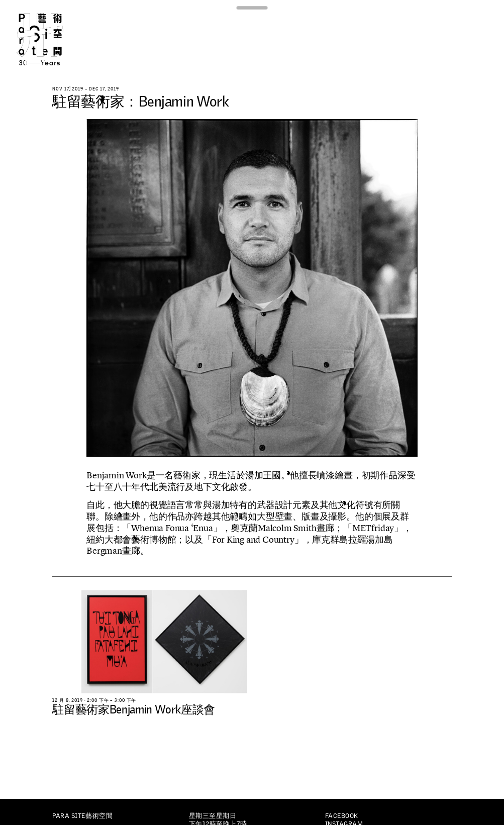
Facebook (342, 816)
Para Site (52, 39)
